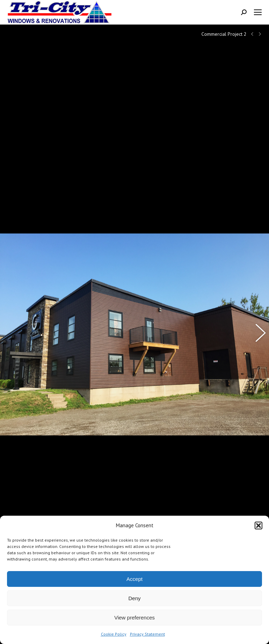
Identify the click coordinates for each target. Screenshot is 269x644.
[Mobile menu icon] (258, 12)
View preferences (134, 618)
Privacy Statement (147, 634)
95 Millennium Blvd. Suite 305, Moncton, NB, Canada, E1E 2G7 (71, 511)
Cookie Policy (114, 634)
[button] (258, 526)
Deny (134, 598)
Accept (134, 579)
